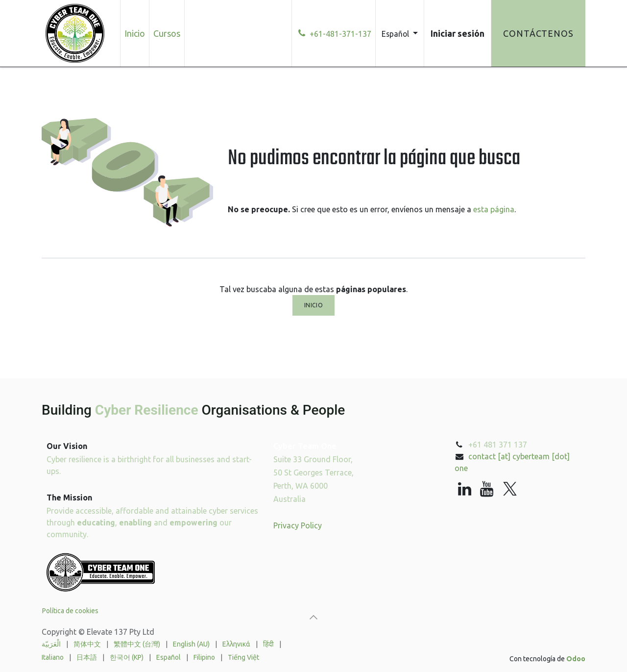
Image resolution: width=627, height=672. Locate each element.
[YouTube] (487, 489)
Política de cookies (70, 611)
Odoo (576, 659)
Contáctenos (538, 33)
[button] (313, 617)
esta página (494, 209)
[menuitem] (135, 33)
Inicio (314, 305)
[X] (510, 489)
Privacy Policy (298, 525)
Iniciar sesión (458, 33)
